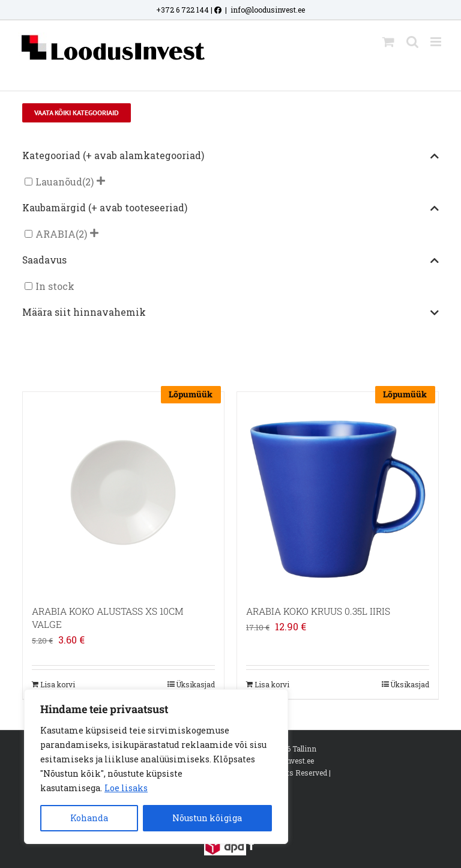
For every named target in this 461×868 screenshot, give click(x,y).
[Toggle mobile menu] (437, 42)
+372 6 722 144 (182, 10)
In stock (55, 286)
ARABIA (56, 234)
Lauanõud (59, 182)
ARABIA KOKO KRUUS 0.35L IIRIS (318, 611)
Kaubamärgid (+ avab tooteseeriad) (230, 208)
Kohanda (89, 818)
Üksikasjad (195, 684)
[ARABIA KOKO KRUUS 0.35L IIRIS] (338, 493)
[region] (156, 767)
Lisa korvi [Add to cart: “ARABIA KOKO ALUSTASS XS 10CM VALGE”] (58, 684)
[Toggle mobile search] (412, 42)
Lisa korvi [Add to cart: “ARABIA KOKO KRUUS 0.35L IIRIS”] (272, 684)
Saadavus (230, 261)
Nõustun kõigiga (207, 818)
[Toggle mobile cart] (388, 42)
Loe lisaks (126, 788)
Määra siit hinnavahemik (230, 313)
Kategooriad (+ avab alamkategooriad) (230, 156)
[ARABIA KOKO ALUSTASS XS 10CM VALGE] (123, 493)
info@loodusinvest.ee (268, 10)
